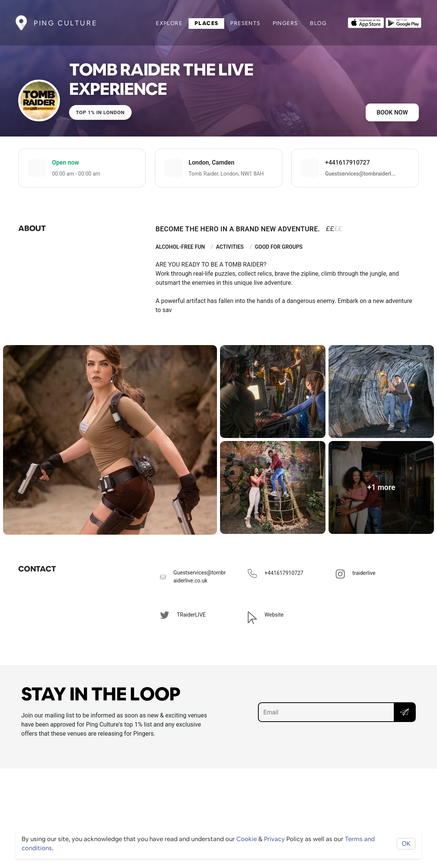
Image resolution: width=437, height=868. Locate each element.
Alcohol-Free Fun (180, 247)
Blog (318, 23)
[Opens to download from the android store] (403, 22)
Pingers (285, 23)
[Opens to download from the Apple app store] (366, 22)
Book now (392, 112)
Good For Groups (279, 247)
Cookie (247, 839)
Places (206, 23)
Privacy (274, 839)
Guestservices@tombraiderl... (360, 174)
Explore (169, 23)
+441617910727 (347, 162)
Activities (230, 247)
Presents (245, 23)
